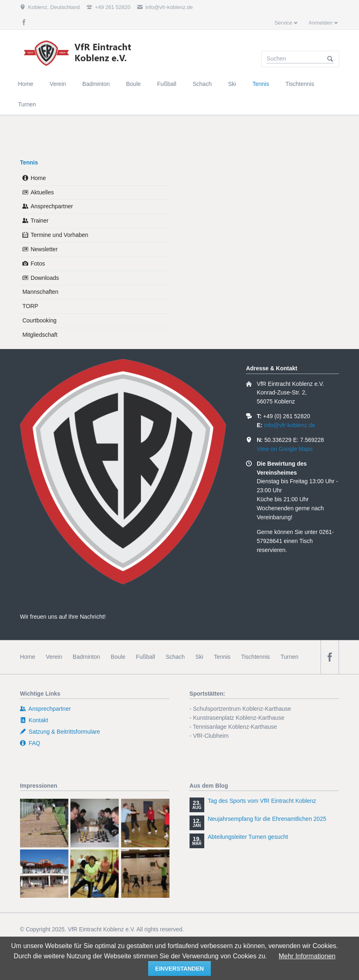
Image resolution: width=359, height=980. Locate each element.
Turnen (289, 657)
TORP (30, 306)
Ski (199, 657)
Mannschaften (41, 292)
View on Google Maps (285, 449)
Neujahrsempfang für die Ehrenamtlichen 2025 (267, 819)
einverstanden (179, 969)
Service (283, 23)
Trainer (40, 221)
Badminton (87, 657)
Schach (175, 657)
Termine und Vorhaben (60, 235)
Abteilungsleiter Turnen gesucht (248, 837)
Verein (54, 657)
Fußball (146, 657)
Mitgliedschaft (40, 335)
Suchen (330, 59)
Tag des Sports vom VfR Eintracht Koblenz (262, 801)
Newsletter (44, 249)
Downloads (45, 278)
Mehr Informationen (307, 956)
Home (38, 178)
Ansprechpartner (52, 206)
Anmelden (321, 23)
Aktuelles (42, 192)
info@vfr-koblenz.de (290, 425)
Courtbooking (40, 320)
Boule (118, 657)
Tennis (29, 162)
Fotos (38, 264)
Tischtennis (255, 657)
